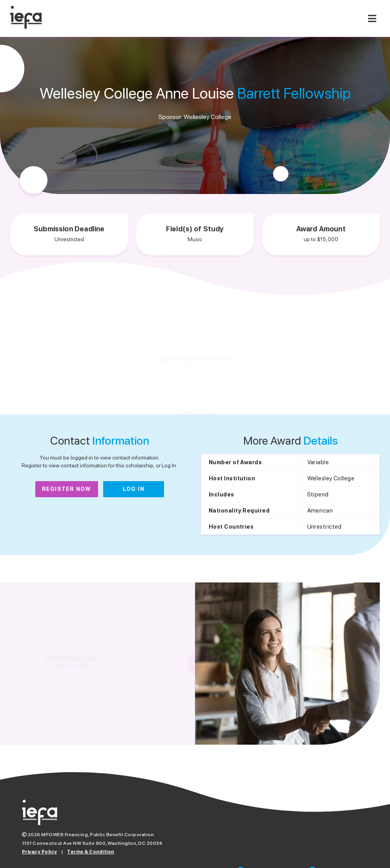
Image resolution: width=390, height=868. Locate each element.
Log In (134, 489)
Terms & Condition (91, 852)
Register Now (67, 489)
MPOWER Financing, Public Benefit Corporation (97, 835)
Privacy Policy (40, 852)
